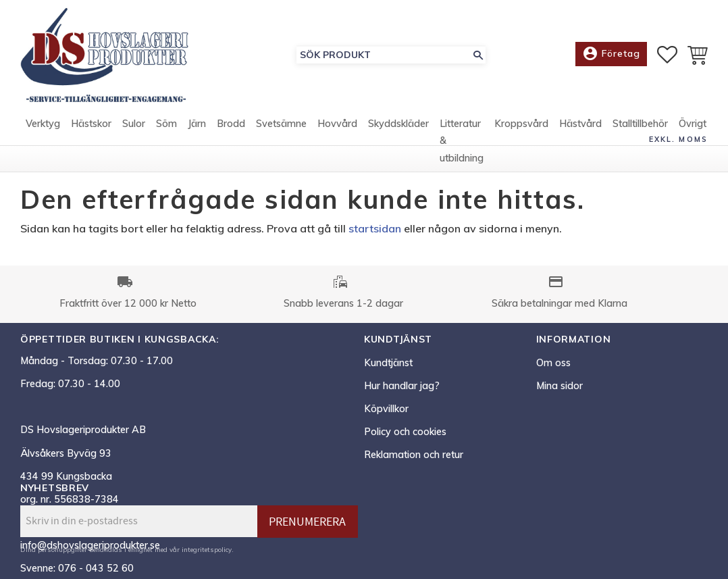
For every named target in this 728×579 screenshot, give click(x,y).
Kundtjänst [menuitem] (388, 363)
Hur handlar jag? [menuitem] (402, 386)
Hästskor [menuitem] (91, 124)
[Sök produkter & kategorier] (384, 55)
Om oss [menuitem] (553, 363)
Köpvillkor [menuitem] (386, 409)
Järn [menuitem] (197, 124)
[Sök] (478, 55)
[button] (667, 55)
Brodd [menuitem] (231, 124)
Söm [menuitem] (166, 124)
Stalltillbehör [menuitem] (640, 124)
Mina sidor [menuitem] (560, 386)
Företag (611, 54)
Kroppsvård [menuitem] (521, 124)
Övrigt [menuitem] (693, 124)
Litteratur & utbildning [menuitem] (462, 141)
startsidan (375, 228)
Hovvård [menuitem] (337, 124)
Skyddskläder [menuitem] (398, 124)
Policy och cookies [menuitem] (405, 432)
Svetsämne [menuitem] (281, 124)
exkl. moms (678, 139)
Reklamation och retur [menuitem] (414, 455)
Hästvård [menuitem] (580, 124)
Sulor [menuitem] (134, 124)
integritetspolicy (207, 549)
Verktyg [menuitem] (43, 124)
